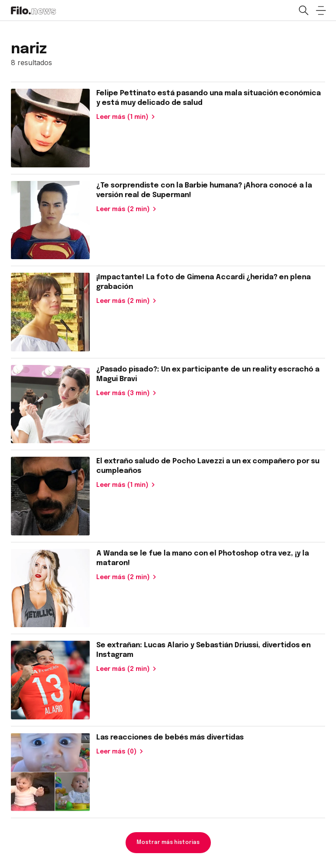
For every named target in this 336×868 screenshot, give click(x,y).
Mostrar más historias (168, 843)
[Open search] (303, 10)
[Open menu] (321, 10)
